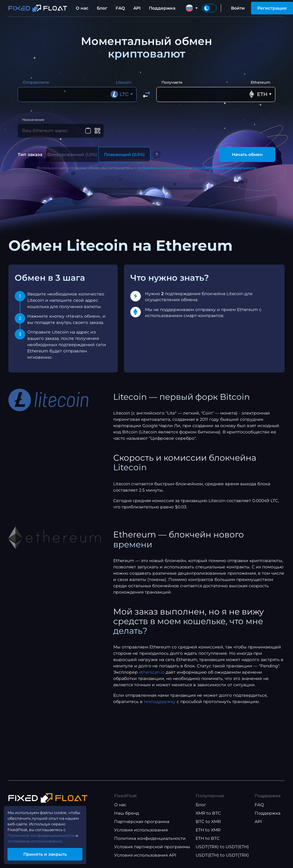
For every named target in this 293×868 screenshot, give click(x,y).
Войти (238, 8)
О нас (82, 8)
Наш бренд (127, 813)
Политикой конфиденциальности (224, 170)
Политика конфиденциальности (150, 838)
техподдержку (160, 704)
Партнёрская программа (142, 822)
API (137, 8)
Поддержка (162, 8)
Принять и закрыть (50, 853)
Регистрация (272, 8)
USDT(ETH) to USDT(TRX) (222, 855)
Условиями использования (163, 170)
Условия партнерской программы (152, 847)
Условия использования (141, 830)
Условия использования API (145, 855)
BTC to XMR (208, 822)
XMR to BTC (208, 813)
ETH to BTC (208, 838)
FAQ (120, 8)
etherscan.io (152, 674)
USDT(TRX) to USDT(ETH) (222, 847)
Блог (102, 8)
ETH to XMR (208, 830)
